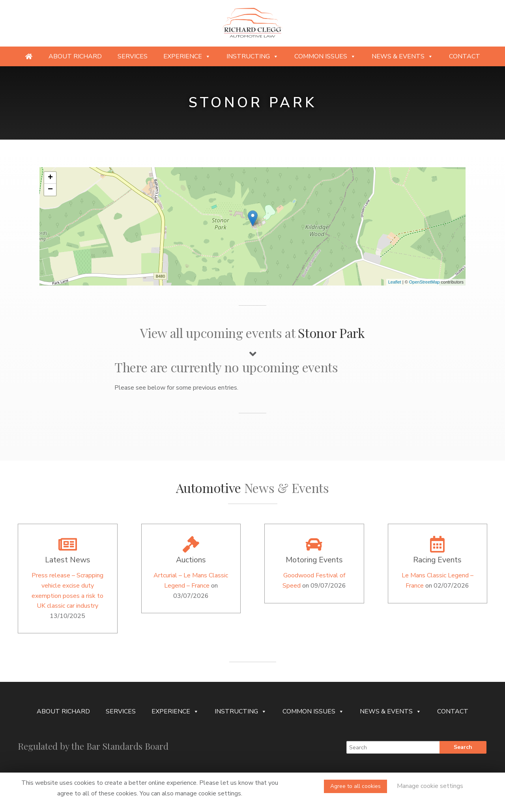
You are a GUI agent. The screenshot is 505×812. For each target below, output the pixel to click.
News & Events (402, 56)
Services (133, 56)
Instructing (252, 56)
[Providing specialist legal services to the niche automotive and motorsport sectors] (29, 56)
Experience (187, 56)
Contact (465, 56)
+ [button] (50, 178)
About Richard (75, 56)
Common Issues (325, 56)
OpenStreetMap (425, 282)
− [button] (50, 190)
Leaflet (395, 282)
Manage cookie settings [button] (430, 786)
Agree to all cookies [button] (355, 786)
